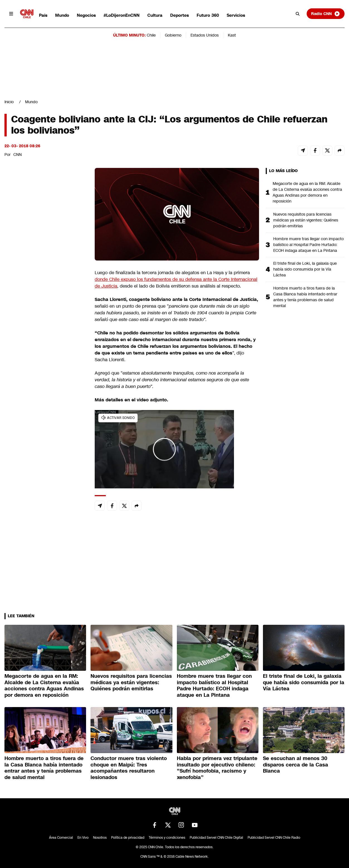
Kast (232, 35)
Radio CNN (326, 14)
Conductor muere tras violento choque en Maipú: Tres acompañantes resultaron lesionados (129, 768)
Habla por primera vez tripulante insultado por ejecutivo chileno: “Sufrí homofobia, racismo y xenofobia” (217, 768)
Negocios (86, 15)
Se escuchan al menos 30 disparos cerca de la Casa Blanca (296, 765)
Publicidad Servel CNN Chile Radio (274, 838)
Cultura (155, 15)
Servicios (236, 15)
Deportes (180, 15)
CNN (18, 155)
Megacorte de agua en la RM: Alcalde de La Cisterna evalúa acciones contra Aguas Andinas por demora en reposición (307, 192)
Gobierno (173, 35)
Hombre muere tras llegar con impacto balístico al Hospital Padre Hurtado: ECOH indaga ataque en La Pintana (308, 245)
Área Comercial (61, 838)
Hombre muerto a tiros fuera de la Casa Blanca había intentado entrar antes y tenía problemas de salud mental (305, 297)
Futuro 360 (208, 15)
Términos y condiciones (167, 838)
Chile (151, 35)
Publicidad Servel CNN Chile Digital (216, 838)
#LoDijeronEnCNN (122, 15)
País (43, 15)
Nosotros (100, 838)
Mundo (62, 15)
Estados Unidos (205, 35)
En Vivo (83, 838)
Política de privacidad (128, 838)
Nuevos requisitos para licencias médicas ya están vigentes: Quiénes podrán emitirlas (306, 220)
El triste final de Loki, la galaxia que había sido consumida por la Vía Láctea (305, 269)
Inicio (9, 102)
